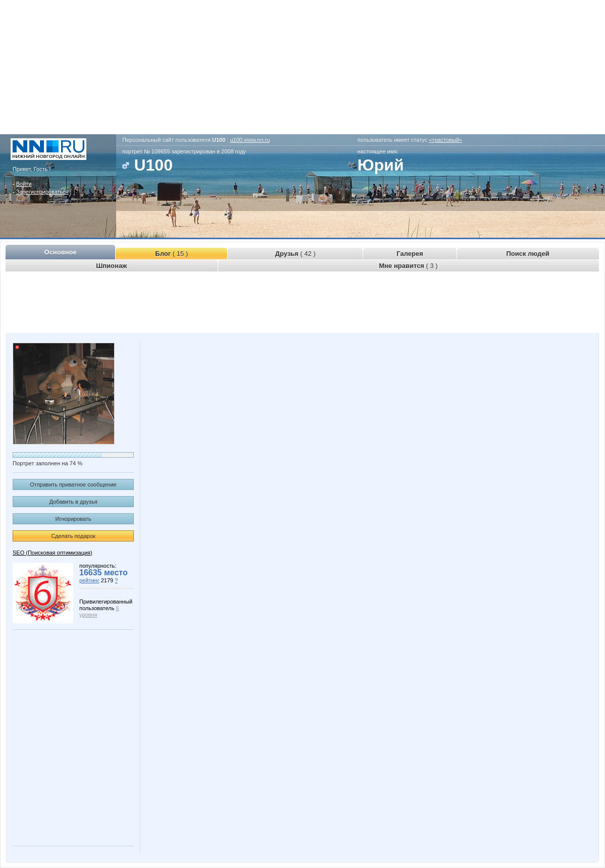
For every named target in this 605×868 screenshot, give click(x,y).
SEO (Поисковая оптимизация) (53, 553)
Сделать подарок (73, 536)
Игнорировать (73, 519)
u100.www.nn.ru (250, 140)
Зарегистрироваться (42, 192)
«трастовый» (445, 140)
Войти (24, 184)
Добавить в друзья (73, 502)
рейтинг (89, 580)
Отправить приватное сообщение (73, 484)
